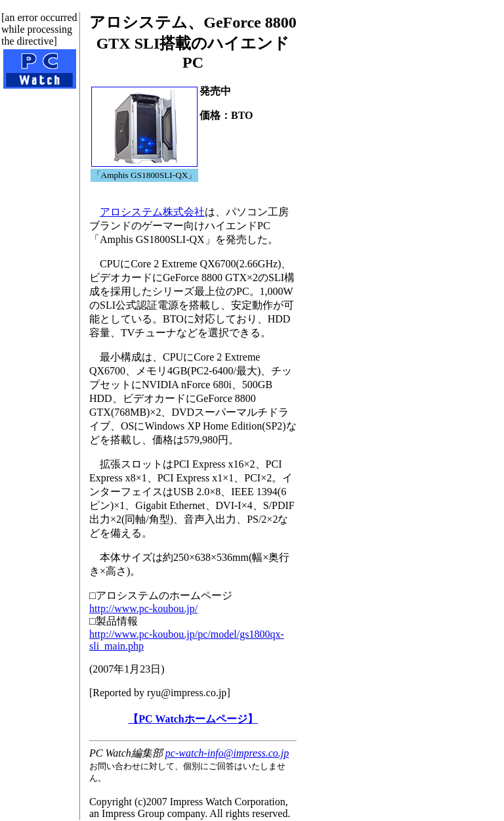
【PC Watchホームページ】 (193, 719)
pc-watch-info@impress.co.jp (227, 753)
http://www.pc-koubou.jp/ (143, 609)
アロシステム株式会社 (152, 212)
